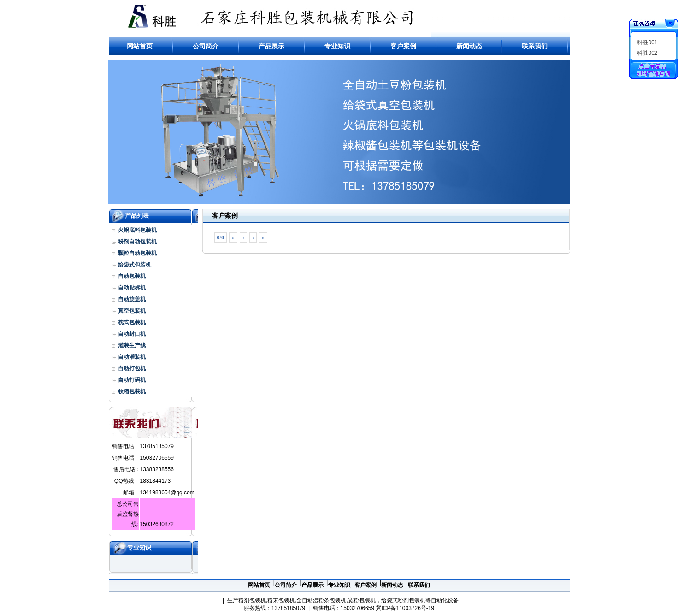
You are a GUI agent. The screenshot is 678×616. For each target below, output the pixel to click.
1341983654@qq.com (167, 492)
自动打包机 (132, 368)
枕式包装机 (132, 322)
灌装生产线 (132, 345)
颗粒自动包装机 (137, 253)
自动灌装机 (132, 357)
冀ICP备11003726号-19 (405, 608)
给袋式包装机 (135, 265)
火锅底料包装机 (137, 230)
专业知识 (139, 548)
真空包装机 (132, 311)
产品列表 (137, 216)
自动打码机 (132, 380)
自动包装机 (132, 276)
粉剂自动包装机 (137, 242)
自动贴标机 (132, 288)
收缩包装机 (132, 391)
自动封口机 (132, 334)
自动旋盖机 (132, 299)
